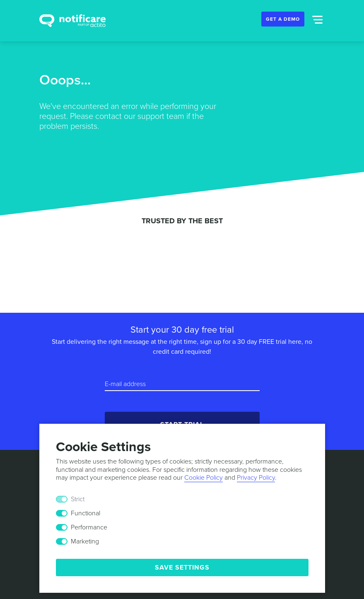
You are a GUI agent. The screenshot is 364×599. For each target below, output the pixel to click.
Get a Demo (283, 19)
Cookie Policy (204, 478)
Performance (89, 527)
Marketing (85, 541)
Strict (78, 499)
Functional (86, 513)
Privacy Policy (256, 478)
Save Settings (182, 568)
